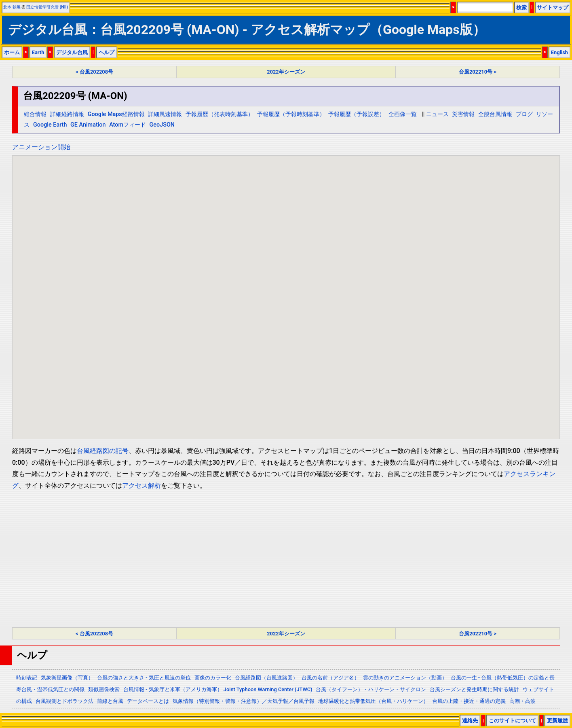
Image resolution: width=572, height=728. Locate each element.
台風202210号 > (478, 72)
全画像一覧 (403, 114)
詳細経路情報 (67, 114)
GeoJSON (162, 125)
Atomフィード (128, 125)
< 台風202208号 (94, 72)
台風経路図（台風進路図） (266, 678)
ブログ (524, 114)
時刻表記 (27, 678)
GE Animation (88, 125)
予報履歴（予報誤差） (357, 114)
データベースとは (148, 701)
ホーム (12, 52)
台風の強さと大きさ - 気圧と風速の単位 (144, 678)
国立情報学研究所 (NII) (47, 7)
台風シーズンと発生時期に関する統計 (474, 689)
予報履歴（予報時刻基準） (291, 114)
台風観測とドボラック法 (64, 701)
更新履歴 (557, 721)
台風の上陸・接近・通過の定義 (469, 701)
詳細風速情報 (165, 114)
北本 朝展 (12, 7)
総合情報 (35, 114)
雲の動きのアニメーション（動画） (405, 678)
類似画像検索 (104, 689)
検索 (521, 7)
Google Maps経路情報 (116, 114)
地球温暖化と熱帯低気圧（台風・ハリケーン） (373, 701)
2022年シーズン (286, 72)
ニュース (437, 114)
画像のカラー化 (213, 678)
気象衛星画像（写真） (67, 678)
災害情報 (463, 114)
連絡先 (470, 721)
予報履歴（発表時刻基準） (220, 114)
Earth (38, 52)
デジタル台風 (72, 52)
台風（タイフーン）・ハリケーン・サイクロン (371, 689)
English (559, 52)
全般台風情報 (495, 114)
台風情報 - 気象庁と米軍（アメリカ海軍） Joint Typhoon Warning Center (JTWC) (218, 689)
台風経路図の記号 (103, 451)
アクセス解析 (141, 486)
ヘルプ (107, 52)
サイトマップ (553, 7)
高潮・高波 (522, 701)
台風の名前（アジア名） (330, 678)
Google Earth (50, 125)
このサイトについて (512, 721)
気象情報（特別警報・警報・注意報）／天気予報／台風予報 (244, 701)
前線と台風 (110, 701)
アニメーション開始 (41, 147)
